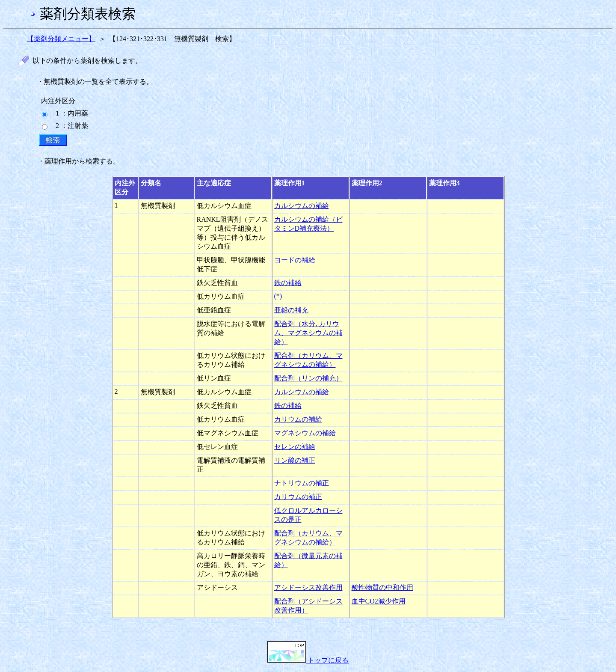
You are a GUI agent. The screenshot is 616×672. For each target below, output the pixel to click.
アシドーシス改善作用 (308, 587)
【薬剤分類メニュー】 (61, 39)
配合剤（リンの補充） (308, 378)
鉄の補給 (288, 283)
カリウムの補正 (298, 497)
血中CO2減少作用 (379, 601)
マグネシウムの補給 (305, 433)
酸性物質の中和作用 (382, 587)
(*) (278, 296)
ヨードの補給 (295, 260)
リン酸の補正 (295, 460)
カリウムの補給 (298, 419)
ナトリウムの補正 (302, 483)
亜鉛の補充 (291, 310)
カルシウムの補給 (302, 206)
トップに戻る (308, 660)
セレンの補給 (295, 447)
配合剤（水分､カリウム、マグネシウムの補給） (308, 333)
